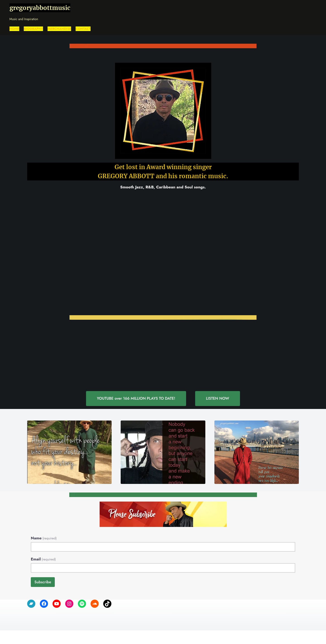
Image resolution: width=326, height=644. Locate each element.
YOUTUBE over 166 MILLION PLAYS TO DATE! (136, 398)
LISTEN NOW (218, 398)
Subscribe (43, 582)
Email (43, 559)
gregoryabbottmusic (40, 8)
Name (44, 538)
